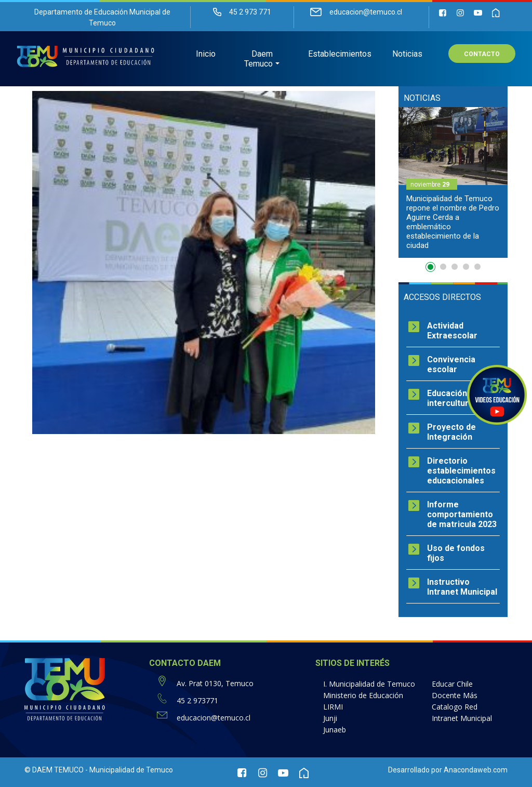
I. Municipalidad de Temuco (369, 684)
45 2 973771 (197, 700)
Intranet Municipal (462, 718)
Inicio (206, 55)
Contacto (482, 55)
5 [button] (477, 267)
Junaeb (335, 730)
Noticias (407, 55)
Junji (330, 718)
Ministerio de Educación (363, 695)
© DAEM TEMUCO (54, 770)
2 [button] (443, 267)
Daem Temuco (258, 60)
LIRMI (333, 707)
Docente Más (455, 695)
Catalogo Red (455, 707)
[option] (453, 182)
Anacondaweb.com (476, 770)
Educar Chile (452, 684)
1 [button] (432, 269)
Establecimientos (340, 55)
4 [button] (466, 267)
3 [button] (455, 267)
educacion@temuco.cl (214, 718)
